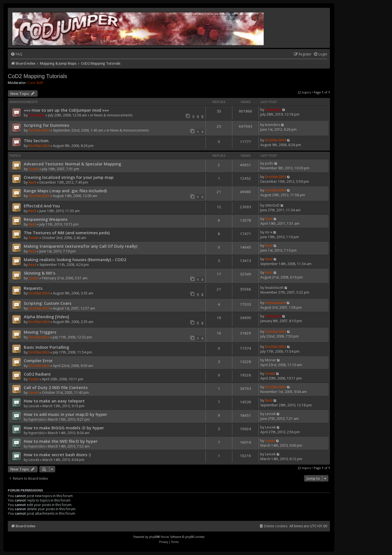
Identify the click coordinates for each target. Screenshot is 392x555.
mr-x (269, 232)
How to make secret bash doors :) (57, 455)
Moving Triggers (40, 332)
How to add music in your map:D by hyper (65, 414)
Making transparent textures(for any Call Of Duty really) (81, 246)
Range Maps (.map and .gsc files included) (65, 191)
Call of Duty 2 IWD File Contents (56, 387)
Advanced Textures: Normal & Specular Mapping (72, 164)
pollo (269, 163)
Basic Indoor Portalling (46, 347)
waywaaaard (275, 303)
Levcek (34, 406)
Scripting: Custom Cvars (48, 303)
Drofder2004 (39, 130)
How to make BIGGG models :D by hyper (64, 428)
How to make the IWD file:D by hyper (61, 441)
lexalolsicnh (274, 288)
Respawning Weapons (46, 219)
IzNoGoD (272, 205)
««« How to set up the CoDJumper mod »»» (66, 110)
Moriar (271, 360)
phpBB (153, 537)
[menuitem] (16, 54)
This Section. (37, 140)
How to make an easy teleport (54, 401)
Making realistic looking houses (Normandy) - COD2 (75, 259)
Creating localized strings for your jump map (69, 177)
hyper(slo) (36, 419)
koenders (273, 125)
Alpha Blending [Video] (46, 317)
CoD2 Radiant (37, 374)
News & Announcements (113, 115)
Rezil (32, 182)
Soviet (34, 169)
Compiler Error (38, 360)
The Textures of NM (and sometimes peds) (67, 233)
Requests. (34, 288)
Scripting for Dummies (46, 125)
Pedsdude (37, 115)
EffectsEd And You (42, 206)
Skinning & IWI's (39, 273)
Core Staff (35, 83)
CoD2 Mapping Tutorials (37, 76)
